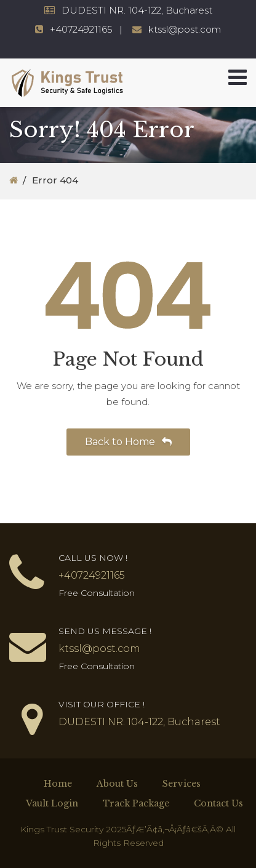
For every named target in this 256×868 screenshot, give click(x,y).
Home (58, 784)
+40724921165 (81, 29)
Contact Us (218, 803)
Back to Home (128, 442)
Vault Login (52, 803)
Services (182, 784)
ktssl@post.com (185, 29)
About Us (117, 784)
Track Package (136, 803)
